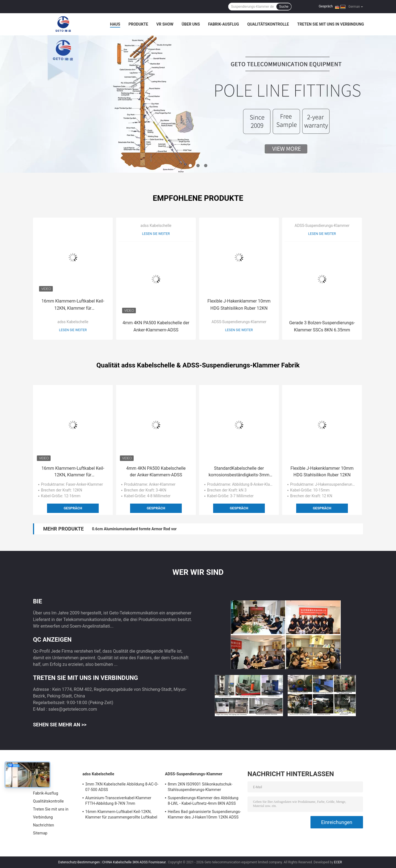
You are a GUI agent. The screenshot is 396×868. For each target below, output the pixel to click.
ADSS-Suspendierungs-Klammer (239, 322)
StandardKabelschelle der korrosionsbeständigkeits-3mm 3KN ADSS (239, 472)
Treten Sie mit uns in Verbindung (331, 24)
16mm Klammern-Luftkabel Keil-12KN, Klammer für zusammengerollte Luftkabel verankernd (73, 305)
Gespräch (326, 6)
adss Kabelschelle (73, 322)
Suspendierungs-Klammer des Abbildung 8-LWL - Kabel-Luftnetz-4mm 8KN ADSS (203, 801)
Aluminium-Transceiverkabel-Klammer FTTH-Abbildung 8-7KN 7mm (118, 801)
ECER (338, 862)
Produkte (138, 24)
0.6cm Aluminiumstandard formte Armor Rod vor (134, 529)
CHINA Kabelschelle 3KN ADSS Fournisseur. (135, 862)
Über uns (191, 24)
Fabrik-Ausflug (224, 24)
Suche (284, 7)
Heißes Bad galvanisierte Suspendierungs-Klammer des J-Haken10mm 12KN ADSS (204, 814)
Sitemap (40, 833)
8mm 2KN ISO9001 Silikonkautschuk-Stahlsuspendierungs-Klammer (200, 787)
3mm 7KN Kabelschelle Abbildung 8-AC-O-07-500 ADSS (122, 787)
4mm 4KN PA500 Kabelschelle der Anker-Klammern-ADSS (156, 326)
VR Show (165, 24)
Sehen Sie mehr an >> (60, 725)
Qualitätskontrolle (268, 24)
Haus (115, 24)
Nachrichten (44, 825)
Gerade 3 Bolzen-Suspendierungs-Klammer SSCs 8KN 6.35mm (322, 326)
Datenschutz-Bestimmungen (79, 862)
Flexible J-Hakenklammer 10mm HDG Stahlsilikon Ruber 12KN (239, 305)
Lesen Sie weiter (73, 330)
